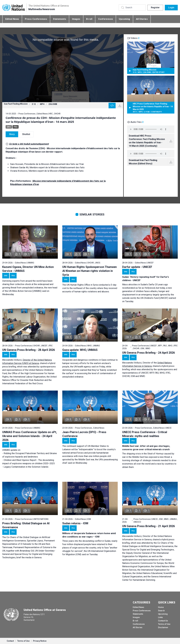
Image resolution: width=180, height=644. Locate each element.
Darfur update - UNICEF (137, 267)
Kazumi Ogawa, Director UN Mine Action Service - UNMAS (28, 269)
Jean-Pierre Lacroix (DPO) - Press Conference (84, 434)
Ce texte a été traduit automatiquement (29, 144)
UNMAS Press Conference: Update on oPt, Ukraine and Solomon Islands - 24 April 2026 (30, 436)
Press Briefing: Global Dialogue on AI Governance (26, 525)
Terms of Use (164, 624)
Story (12, 134)
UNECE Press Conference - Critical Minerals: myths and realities (145, 434)
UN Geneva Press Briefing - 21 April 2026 (148, 526)
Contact (10, 641)
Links (160, 617)
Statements (60, 19)
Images (76, 19)
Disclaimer (163, 627)
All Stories (142, 19)
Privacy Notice (40, 641)
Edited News (12, 19)
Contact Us (163, 621)
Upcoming (124, 19)
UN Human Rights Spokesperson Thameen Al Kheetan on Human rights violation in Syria (90, 271)
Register (155, 8)
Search (161, 611)
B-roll (89, 19)
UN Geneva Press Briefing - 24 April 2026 (148, 353)
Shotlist (26, 134)
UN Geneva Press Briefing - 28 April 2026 (29, 350)
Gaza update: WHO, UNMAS (80, 350)
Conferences (106, 19)
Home (161, 607)
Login (171, 8)
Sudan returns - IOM (75, 523)
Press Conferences (36, 19)
